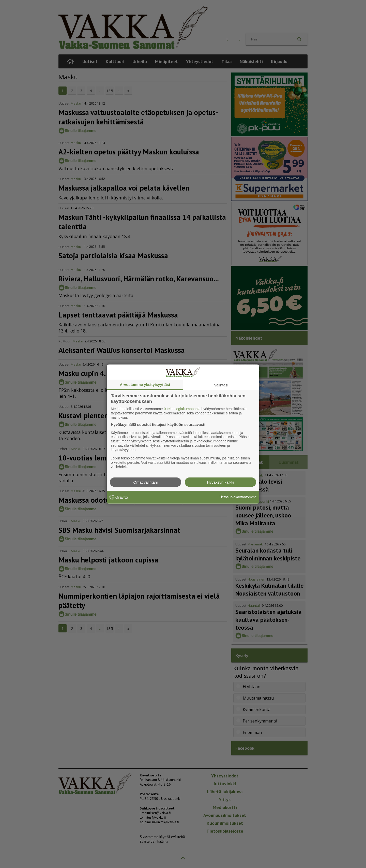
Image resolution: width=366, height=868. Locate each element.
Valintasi (221, 385)
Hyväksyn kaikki (220, 482)
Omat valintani (146, 482)
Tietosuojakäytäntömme (238, 497)
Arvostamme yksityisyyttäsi (145, 385)
